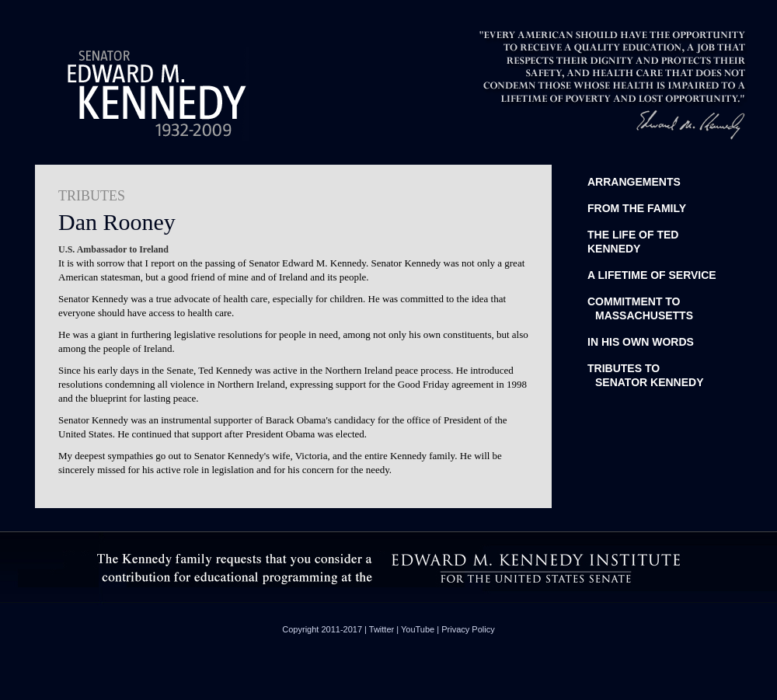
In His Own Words (641, 342)
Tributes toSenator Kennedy (646, 375)
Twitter (382, 629)
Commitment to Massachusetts (640, 308)
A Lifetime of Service (652, 275)
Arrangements (634, 182)
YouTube (418, 629)
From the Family (637, 208)
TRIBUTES (92, 196)
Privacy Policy (468, 629)
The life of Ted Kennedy (633, 242)
